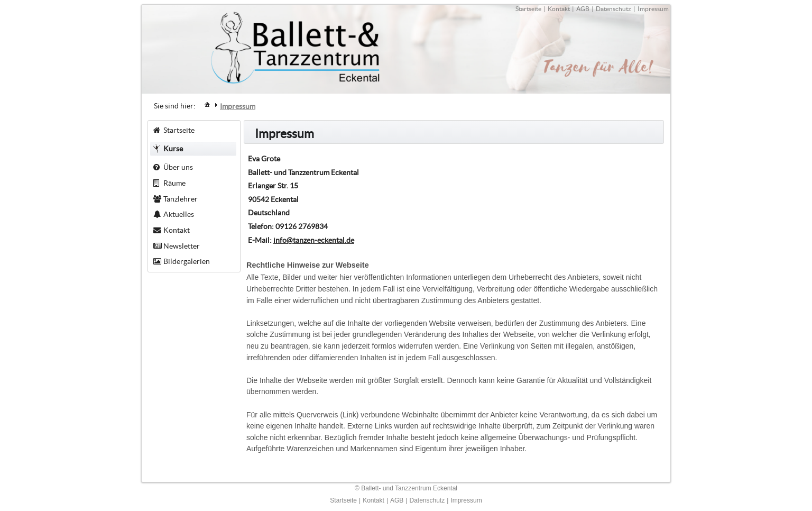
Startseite (528, 9)
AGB (583, 9)
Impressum (653, 9)
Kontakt (559, 9)
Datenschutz (613, 9)
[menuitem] (207, 104)
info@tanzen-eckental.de (314, 240)
